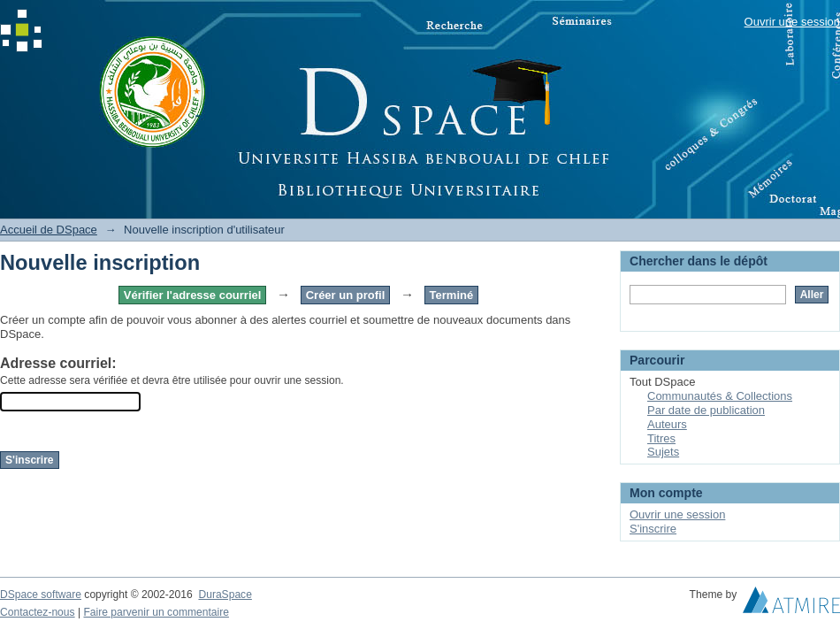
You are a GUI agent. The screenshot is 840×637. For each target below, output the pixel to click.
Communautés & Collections (720, 396)
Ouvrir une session (792, 22)
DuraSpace (225, 595)
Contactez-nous (38, 612)
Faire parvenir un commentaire (156, 612)
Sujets (663, 452)
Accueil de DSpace (49, 230)
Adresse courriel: (58, 363)
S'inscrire (653, 529)
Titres (661, 438)
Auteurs (667, 424)
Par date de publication (706, 410)
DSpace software (41, 595)
